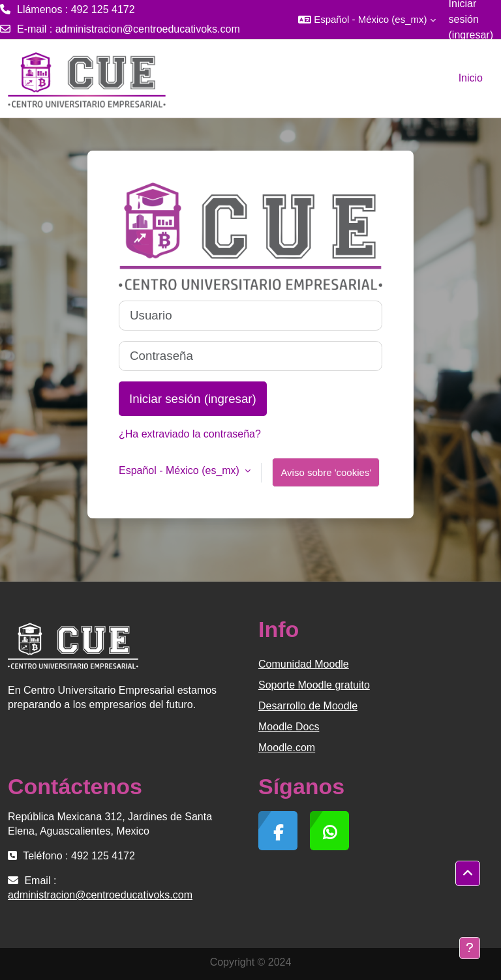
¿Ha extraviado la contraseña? (190, 434)
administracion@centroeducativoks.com (148, 29)
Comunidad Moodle (304, 664)
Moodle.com (287, 748)
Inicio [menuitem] (471, 78)
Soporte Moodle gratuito (314, 685)
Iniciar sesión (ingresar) (193, 399)
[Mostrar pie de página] (470, 948)
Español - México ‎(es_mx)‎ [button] (180, 470)
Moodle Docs (289, 727)
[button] (367, 20)
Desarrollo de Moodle (308, 706)
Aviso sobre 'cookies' (326, 472)
